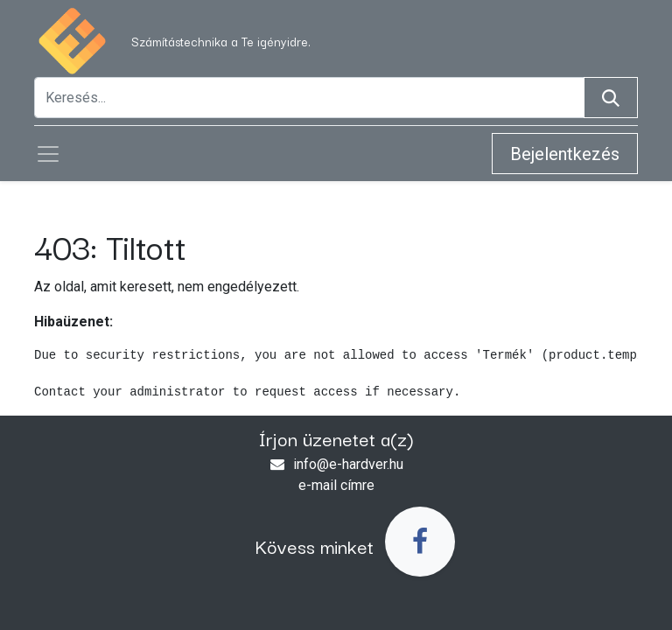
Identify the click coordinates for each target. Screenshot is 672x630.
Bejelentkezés (565, 154)
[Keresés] (611, 98)
